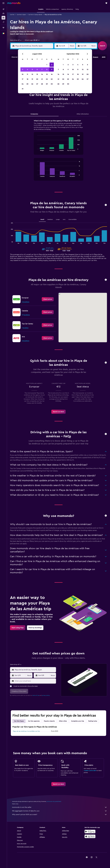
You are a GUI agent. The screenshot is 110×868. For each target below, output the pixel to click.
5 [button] (32, 69)
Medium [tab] (50, 219)
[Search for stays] (3, 13)
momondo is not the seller (59, 807)
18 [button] (27, 79)
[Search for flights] (3, 9)
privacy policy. (46, 695)
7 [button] (42, 69)
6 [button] (37, 69)
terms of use (36, 695)
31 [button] (23, 89)
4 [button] (27, 69)
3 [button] (23, 69)
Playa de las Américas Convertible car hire (26, 731)
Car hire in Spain (21, 15)
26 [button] (32, 84)
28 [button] (42, 84)
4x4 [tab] (64, 219)
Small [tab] (42, 219)
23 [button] (52, 79)
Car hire (12, 15)
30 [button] (52, 84)
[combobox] (16, 40)
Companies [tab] (34, 114)
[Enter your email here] (35, 681)
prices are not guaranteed (54, 801)
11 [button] (27, 74)
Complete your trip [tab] (78, 721)
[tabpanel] (58, 152)
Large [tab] (58, 219)
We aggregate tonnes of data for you (59, 811)
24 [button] (23, 84)
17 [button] (23, 79)
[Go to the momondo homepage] (14, 3)
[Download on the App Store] (90, 836)
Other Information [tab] (83, 114)
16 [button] (52, 74)
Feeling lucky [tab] (93, 721)
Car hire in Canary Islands (35, 15)
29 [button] (47, 84)
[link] (48, 299)
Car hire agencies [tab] (34, 721)
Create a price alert (90, 771)
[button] (3, 3)
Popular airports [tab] (49, 721)
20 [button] (37, 79)
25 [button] (27, 84)
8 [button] (47, 69)
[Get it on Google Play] (90, 832)
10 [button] (23, 74)
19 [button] (32, 79)
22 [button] (47, 79)
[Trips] (3, 28)
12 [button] (32, 74)
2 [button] (52, 65)
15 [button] (47, 74)
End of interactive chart (36, 149)
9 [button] (52, 69)
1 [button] (47, 65)
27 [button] (37, 84)
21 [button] (42, 79)
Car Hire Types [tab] (19, 721)
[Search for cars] (3, 18)
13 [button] (37, 74)
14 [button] (42, 74)
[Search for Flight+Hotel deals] (3, 22)
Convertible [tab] (73, 219)
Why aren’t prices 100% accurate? (59, 815)
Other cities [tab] (63, 721)
